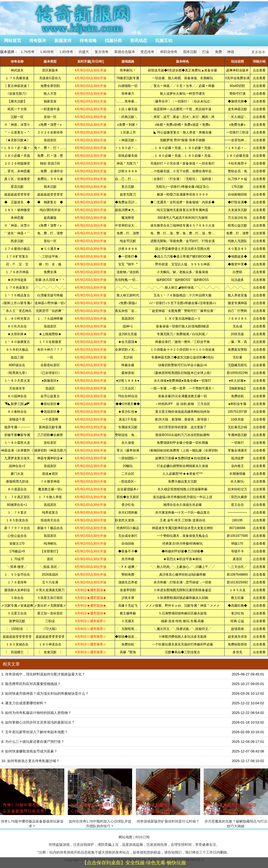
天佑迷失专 (17, 388)
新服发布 (63, 41)
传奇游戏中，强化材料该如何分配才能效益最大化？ (45, 674)
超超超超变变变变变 (17, 637)
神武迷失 (17, 70)
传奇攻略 (88, 41)
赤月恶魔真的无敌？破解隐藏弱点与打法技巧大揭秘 (236, 798)
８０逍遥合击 (17, 489)
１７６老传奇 (17, 582)
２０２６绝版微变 (17, 163)
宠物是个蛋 (17, 419)
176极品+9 (17, 551)
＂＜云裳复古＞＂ (17, 132)
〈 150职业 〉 (17, 629)
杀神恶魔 (17, 218)
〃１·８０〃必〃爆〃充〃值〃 (22, 148)
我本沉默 (190, 52)
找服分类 (113, 41)
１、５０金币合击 (17, 575)
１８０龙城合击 (17, 644)
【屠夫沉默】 (17, 101)
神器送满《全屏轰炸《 (17, 450)
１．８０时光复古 (17, 319)
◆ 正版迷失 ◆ (17, 202)
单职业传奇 (169, 52)
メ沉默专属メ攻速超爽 (17, 606)
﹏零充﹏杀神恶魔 (17, 171)
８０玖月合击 (17, 326)
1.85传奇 (66, 52)
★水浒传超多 (17, 280)
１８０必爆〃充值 (17, 156)
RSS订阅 (142, 837)
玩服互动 (164, 41)
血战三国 (17, 357)
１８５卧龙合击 (17, 520)
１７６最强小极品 (17, 249)
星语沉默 (17, 187)
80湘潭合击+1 (17, 505)
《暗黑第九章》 (17, 373)
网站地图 (125, 837)
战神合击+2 (17, 466)
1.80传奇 (47, 52)
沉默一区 (17, 117)
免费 (218, 52)
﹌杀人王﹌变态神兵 (17, 311)
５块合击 (17, 598)
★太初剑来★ (17, 334)
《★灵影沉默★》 (17, 140)
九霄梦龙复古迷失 (17, 458)
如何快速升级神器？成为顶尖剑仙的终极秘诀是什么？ (47, 693)
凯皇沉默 (17, 241)
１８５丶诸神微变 (17, 210)
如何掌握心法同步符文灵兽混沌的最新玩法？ (40, 722)
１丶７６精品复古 (17, 295)
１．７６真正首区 (17, 497)
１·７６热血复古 (17, 288)
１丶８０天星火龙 (17, 381)
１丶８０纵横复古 (17, 342)
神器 (231, 52)
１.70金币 (17, 559)
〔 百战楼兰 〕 (17, 652)
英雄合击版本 (125, 52)
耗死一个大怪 (17, 109)
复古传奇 (102, 52)
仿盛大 (84, 52)
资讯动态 (139, 41)
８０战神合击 (17, 396)
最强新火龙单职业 (17, 590)
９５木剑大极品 (17, 350)
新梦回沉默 (17, 621)
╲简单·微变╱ (17, 567)
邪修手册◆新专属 (17, 435)
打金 (206, 52)
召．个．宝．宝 (17, 264)
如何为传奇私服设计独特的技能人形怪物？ (38, 713)
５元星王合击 (17, 613)
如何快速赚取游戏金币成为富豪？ (31, 751)
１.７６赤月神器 (17, 272)
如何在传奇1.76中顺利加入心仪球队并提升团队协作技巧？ (100, 798)
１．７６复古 (17, 513)
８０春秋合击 (17, 412)
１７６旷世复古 (17, 257)
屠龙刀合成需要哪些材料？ (26, 703)
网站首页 (13, 41)
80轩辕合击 (17, 365)
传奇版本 (38, 41)
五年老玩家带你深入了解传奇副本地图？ (36, 732)
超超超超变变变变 (17, 194)
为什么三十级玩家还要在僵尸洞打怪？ (35, 742)
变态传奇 (147, 52)
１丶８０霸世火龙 (17, 443)
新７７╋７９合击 (17, 528)
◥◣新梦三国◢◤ (17, 404)
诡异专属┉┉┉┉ (17, 427)
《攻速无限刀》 (17, 94)
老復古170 (17, 544)
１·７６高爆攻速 (17, 78)
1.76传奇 (28, 52)
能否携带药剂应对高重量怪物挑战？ (33, 684)
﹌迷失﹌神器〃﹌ (17, 233)
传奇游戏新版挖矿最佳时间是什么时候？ (168, 796)
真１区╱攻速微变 (17, 179)
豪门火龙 (17, 474)
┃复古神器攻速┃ (17, 86)
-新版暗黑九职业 (17, 481)
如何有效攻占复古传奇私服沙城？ (33, 761)
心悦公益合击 (17, 536)
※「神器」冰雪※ (17, 125)
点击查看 (259, 70)
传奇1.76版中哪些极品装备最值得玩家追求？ (32, 798)
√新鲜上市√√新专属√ (17, 303)
